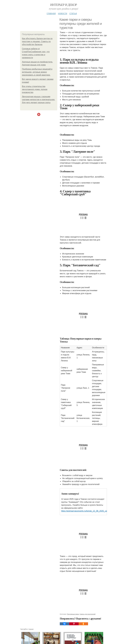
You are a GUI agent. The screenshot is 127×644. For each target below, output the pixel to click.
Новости (63, 13)
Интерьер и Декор (64, 5)
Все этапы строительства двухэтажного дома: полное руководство (35, 89)
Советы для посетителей (87, 614)
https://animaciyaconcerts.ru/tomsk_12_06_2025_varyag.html (88, 511)
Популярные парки (73, 614)
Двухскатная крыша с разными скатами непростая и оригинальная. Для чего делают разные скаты (39, 100)
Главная (51, 13)
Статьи (73, 13)
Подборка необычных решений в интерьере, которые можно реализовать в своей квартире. (37, 72)
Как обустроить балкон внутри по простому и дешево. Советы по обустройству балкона (37, 41)
